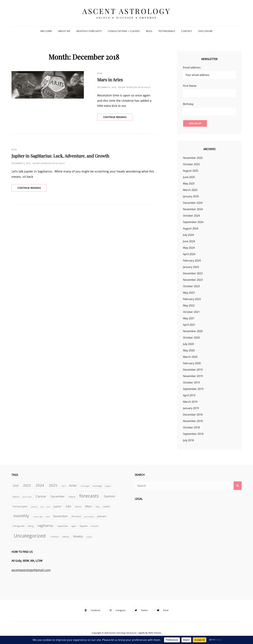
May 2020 (189, 350)
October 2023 (191, 286)
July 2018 (188, 440)
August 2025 (191, 171)
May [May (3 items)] (98, 507)
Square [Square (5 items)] (84, 526)
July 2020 (188, 344)
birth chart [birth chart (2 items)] (27, 497)
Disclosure (205, 31)
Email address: (192, 67)
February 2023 (192, 299)
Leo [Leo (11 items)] (68, 506)
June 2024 (189, 241)
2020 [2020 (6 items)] (16, 486)
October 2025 (191, 164)
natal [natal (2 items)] (48, 517)
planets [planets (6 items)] (102, 516)
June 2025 (189, 177)
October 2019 (191, 382)
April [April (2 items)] (64, 486)
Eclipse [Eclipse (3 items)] (72, 497)
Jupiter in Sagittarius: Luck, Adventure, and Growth (60, 156)
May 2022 (189, 305)
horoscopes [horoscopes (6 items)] (20, 506)
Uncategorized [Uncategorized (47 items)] (30, 536)
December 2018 (193, 415)
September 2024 (193, 222)
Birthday (188, 104)
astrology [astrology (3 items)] (97, 486)
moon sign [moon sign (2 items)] (38, 517)
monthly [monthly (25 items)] (21, 516)
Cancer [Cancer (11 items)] (41, 496)
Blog (149, 31)
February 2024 (192, 261)
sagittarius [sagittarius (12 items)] (45, 526)
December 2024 (193, 203)
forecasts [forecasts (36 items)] (89, 496)
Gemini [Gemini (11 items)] (109, 496)
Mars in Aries (110, 80)
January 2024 (191, 267)
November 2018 (193, 421)
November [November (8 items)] (60, 516)
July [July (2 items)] (42, 507)
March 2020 (190, 357)
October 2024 (191, 216)
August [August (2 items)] (108, 486)
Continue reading (118, 116)
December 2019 (193, 370)
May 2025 (189, 184)
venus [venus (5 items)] (66, 537)
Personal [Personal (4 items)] (76, 516)
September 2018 (193, 434)
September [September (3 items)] (63, 526)
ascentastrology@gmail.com (31, 570)
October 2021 (191, 312)
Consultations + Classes (124, 31)
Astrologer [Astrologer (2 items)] (85, 486)
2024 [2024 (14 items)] (40, 485)
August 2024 (191, 228)
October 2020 (191, 338)
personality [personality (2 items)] (89, 517)
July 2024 (188, 235)
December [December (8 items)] (58, 496)
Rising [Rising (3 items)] (31, 526)
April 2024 (189, 254)
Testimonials (167, 31)
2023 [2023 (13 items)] (27, 485)
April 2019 (189, 395)
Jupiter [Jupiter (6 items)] (58, 506)
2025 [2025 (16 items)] (53, 485)
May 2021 (189, 318)
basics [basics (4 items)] (16, 497)
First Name (190, 86)
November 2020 (193, 331)
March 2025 (190, 190)
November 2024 (193, 209)
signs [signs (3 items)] (74, 526)
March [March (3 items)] (78, 507)
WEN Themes (155, 633)
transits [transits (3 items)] (95, 526)
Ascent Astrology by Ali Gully (134, 87)
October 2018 (191, 427)
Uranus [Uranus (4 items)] (55, 537)
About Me (64, 31)
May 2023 (189, 293)
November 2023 (193, 280)
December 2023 (193, 273)
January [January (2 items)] (34, 507)
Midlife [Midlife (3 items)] (106, 507)
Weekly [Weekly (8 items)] (78, 536)
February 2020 (192, 363)
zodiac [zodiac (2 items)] (89, 537)
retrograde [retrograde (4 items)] (19, 526)
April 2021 (189, 325)
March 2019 (190, 402)
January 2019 (191, 408)
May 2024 (189, 248)
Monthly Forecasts (89, 31)
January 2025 (191, 196)
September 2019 (193, 389)
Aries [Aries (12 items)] (73, 485)
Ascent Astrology (126, 11)
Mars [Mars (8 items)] (88, 506)
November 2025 (193, 158)
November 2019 (193, 376)
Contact (187, 31)
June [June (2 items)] (48, 507)
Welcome (46, 31)
